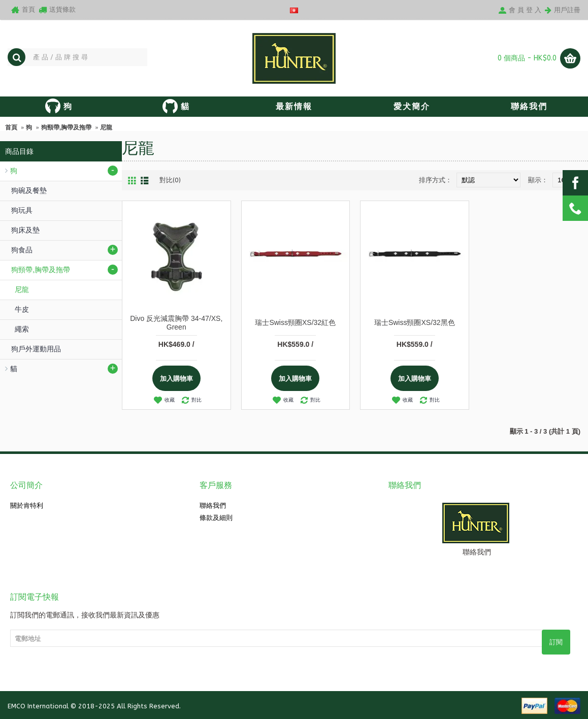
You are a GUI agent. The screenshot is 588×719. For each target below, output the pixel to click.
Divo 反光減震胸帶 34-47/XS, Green (176, 323)
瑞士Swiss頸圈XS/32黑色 (415, 322)
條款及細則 (216, 518)
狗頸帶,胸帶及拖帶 (66, 127)
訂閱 (556, 642)
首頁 (11, 127)
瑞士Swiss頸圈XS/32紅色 (295, 322)
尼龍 (106, 127)
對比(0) (170, 180)
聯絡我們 (213, 505)
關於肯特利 (27, 505)
